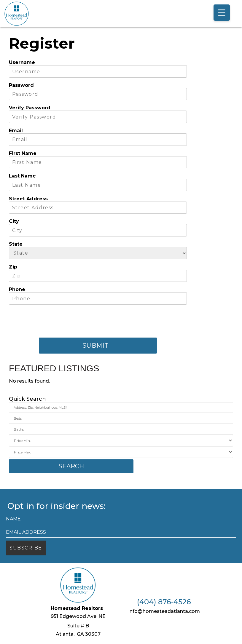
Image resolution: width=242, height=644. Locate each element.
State (16, 244)
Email (16, 131)
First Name (23, 153)
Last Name (22, 176)
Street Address (28, 199)
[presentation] (54, 321)
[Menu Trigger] (222, 13)
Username (22, 62)
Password (21, 85)
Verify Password (30, 108)
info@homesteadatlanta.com (164, 611)
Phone (17, 289)
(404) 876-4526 (164, 602)
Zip (13, 267)
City (14, 221)
